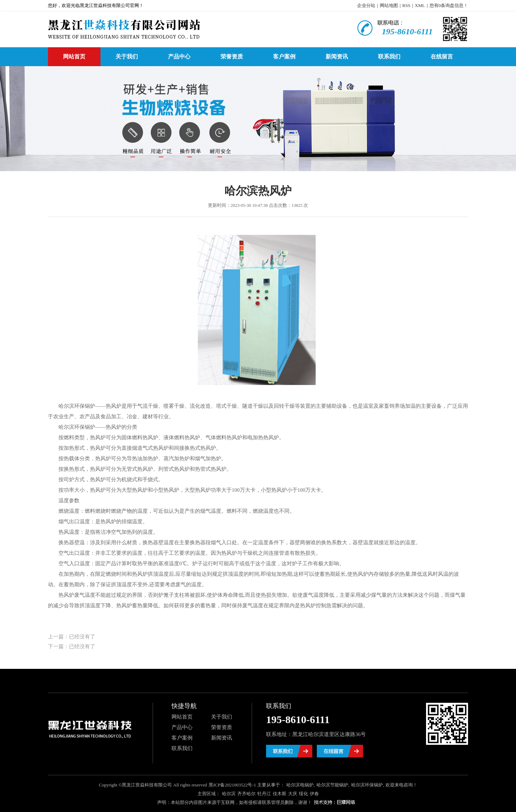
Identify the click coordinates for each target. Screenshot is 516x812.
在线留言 (442, 57)
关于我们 (127, 57)
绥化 (304, 794)
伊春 (314, 794)
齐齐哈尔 (246, 794)
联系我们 (389, 57)
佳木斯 (280, 794)
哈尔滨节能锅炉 (332, 785)
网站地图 (389, 5)
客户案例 (284, 57)
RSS (406, 5)
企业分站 (366, 5)
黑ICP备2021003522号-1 (232, 785)
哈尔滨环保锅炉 (367, 785)
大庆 (293, 794)
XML (420, 5)
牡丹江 (264, 794)
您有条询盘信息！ (449, 5)
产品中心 (179, 57)
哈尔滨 (229, 794)
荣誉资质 (232, 57)
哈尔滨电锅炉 (300, 785)
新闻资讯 (337, 57)
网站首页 (74, 57)
